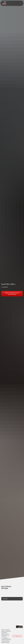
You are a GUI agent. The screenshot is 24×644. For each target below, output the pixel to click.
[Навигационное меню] (21, 3)
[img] (4, 3)
